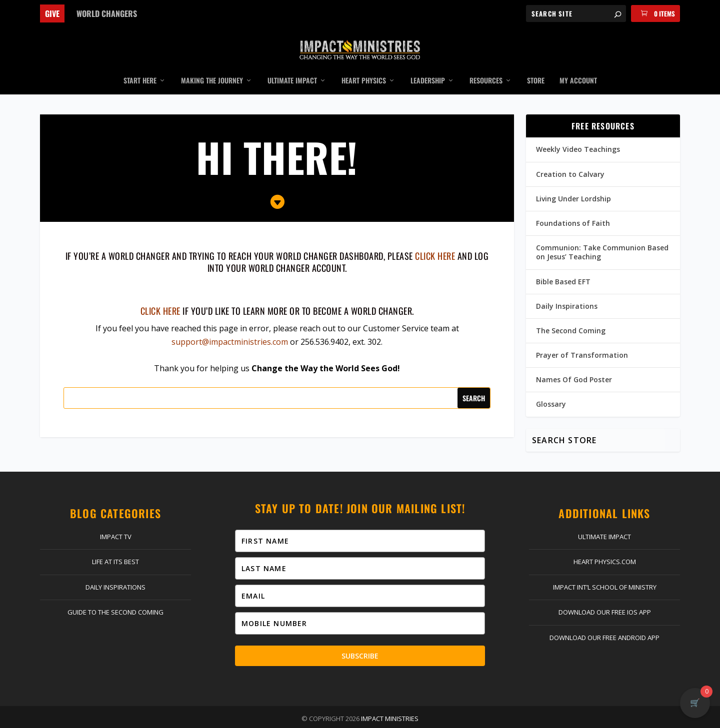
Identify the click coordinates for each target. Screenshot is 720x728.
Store (536, 66)
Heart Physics (364, 66)
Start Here (140, 66)
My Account (578, 66)
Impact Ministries (390, 704)
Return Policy (359, 718)
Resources (486, 66)
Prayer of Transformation (582, 341)
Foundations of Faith (573, 209)
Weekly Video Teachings (578, 135)
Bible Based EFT (563, 267)
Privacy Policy (413, 718)
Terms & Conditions (477, 718)
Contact (205, 718)
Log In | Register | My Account (278, 718)
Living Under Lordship (573, 184)
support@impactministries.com (230, 327)
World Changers (107, 13)
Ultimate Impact (292, 66)
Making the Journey (212, 66)
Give (52, 13)
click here (435, 241)
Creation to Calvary (570, 159)
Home (154, 718)
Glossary (551, 389)
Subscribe (360, 641)
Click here (160, 296)
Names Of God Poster (574, 365)
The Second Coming (571, 316)
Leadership (428, 66)
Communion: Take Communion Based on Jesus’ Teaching (602, 238)
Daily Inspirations (567, 291)
